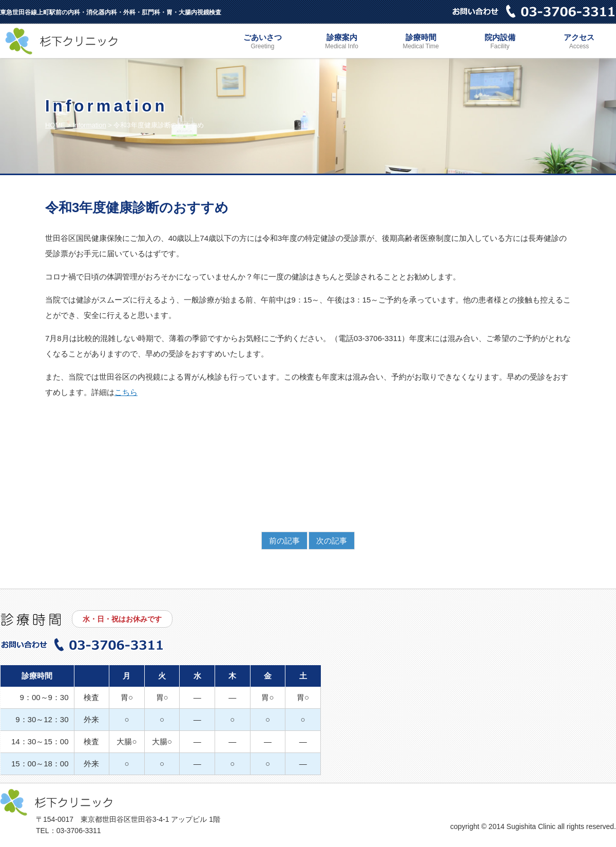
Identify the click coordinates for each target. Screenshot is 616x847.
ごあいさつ (262, 43)
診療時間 (421, 43)
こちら (126, 392)
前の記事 (284, 541)
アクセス (579, 43)
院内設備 (500, 43)
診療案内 (342, 43)
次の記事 (332, 541)
